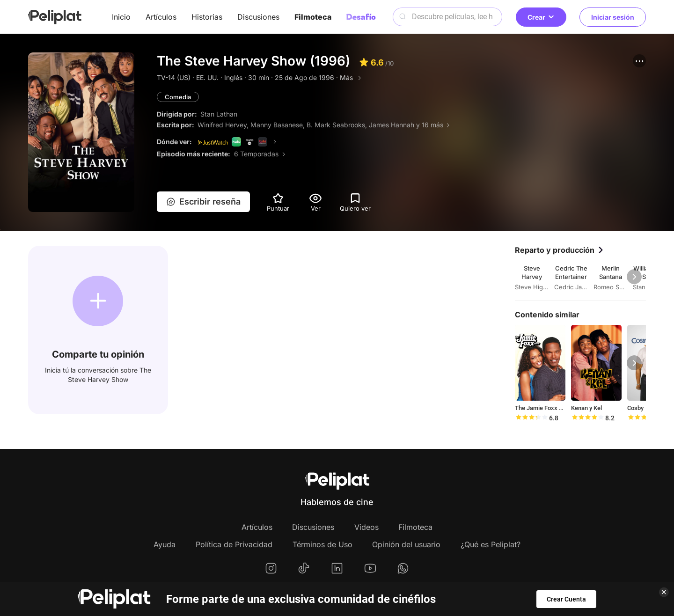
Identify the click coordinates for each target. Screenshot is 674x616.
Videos (366, 527)
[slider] (531, 418)
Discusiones (258, 17)
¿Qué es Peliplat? (491, 544)
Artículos (161, 17)
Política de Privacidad (234, 544)
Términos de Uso (322, 544)
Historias (207, 17)
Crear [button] (541, 17)
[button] (639, 61)
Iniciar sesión (613, 17)
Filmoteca (313, 17)
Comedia (178, 97)
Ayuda (165, 544)
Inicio (121, 17)
